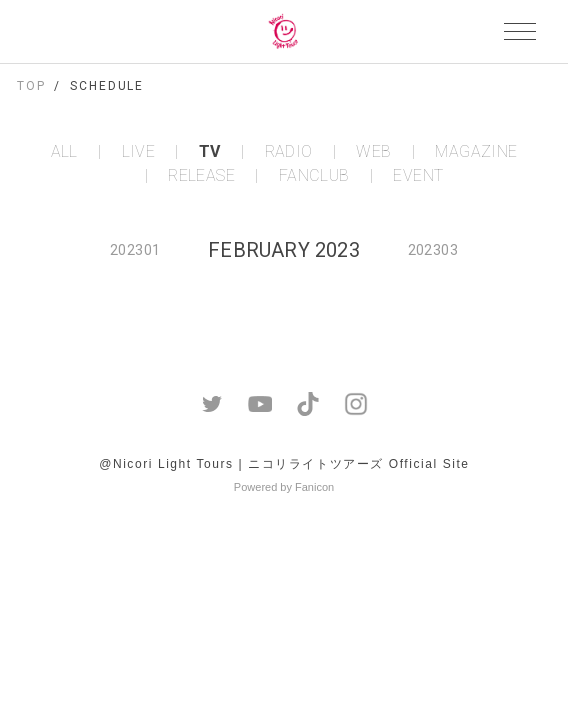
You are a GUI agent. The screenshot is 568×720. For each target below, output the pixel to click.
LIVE (139, 152)
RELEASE (201, 176)
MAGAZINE (476, 152)
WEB (373, 152)
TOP (31, 86)
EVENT (418, 176)
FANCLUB (314, 176)
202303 (433, 250)
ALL (64, 152)
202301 (135, 250)
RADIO (289, 152)
